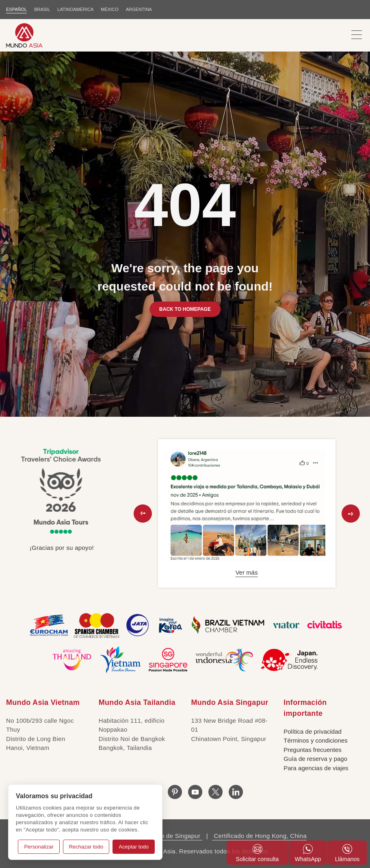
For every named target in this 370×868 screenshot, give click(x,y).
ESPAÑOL (16, 9)
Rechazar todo (86, 847)
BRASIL (42, 9)
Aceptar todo (134, 847)
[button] (143, 514)
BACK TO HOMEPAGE (185, 309)
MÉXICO (109, 9)
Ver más (247, 572)
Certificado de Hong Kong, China (259, 836)
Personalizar (39, 847)
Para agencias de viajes (316, 768)
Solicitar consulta (257, 853)
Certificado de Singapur (167, 836)
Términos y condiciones (316, 740)
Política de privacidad (313, 731)
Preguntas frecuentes (313, 750)
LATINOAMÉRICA (75, 9)
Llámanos (347, 853)
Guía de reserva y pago (315, 759)
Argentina (139, 9)
